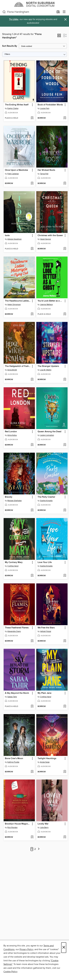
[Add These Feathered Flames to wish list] (32, 641)
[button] (59, 36)
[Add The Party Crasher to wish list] (65, 510)
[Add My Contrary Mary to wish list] (32, 576)
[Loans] (58, 12)
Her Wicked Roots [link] (46, 170)
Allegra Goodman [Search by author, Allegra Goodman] (14, 239)
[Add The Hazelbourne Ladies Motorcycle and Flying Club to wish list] (32, 314)
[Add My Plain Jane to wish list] (65, 706)
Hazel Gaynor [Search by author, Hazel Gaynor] (45, 239)
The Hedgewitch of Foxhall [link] (18, 366)
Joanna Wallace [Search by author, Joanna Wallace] (46, 305)
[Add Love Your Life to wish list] (65, 576)
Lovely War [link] (43, 824)
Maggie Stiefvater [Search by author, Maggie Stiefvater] (15, 501)
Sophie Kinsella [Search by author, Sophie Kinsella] (46, 501)
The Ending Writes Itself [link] (17, 105)
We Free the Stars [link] (46, 628)
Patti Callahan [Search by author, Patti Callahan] (13, 174)
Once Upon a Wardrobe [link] (16, 170)
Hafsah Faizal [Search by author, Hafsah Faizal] (46, 631)
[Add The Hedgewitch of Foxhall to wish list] (32, 380)
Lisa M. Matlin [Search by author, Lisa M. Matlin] (46, 370)
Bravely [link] (9, 497)
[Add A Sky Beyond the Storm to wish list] (32, 706)
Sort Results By (10, 46)
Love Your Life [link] (45, 562)
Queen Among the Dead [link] (49, 432)
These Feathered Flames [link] (17, 628)
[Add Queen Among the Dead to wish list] (65, 445)
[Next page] (39, 849)
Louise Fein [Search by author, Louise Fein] (45, 108)
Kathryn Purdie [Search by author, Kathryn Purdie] (13, 762)
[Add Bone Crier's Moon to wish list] (32, 772)
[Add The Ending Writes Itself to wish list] (32, 118)
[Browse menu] (64, 12)
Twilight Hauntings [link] (47, 759)
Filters (7, 54)
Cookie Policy (10, 972)
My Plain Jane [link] (44, 693)
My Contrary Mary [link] (14, 562)
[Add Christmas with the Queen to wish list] (65, 249)
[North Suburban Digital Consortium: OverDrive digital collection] (34, 4)
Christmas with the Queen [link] (50, 236)
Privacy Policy (26, 949)
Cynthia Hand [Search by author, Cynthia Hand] (13, 566)
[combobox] (29, 12)
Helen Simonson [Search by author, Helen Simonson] (14, 305)
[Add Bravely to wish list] (32, 510)
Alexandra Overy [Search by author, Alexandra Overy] (14, 631)
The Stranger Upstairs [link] (48, 366)
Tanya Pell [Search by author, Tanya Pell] (44, 174)
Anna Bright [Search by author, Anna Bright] (12, 370)
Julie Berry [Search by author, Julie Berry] (44, 828)
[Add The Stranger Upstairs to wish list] (65, 380)
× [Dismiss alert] (65, 19)
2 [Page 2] (35, 849)
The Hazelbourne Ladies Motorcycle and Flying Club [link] (18, 301)
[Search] (4, 12)
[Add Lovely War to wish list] (65, 837)
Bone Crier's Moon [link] (14, 759)
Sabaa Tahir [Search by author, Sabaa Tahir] (12, 697)
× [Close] (64, 948)
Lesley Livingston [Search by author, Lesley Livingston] (47, 435)
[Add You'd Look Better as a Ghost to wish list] (65, 314)
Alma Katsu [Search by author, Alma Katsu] (12, 435)
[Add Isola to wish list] (32, 249)
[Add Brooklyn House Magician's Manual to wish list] (32, 837)
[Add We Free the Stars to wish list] (65, 641)
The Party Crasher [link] (46, 497)
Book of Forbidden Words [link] (50, 105)
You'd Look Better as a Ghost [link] (51, 301)
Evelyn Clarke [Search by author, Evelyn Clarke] (13, 108)
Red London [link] (11, 432)
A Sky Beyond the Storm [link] (17, 693)
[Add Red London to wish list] (32, 445)
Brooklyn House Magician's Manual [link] (18, 824)
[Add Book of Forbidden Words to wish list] (65, 118)
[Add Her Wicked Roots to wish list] (65, 184)
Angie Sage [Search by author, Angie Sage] (45, 762)
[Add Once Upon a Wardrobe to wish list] (32, 184)
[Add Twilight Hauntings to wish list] (65, 772)
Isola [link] (7, 236)
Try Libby (14, 19)
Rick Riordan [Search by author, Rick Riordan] (12, 828)
